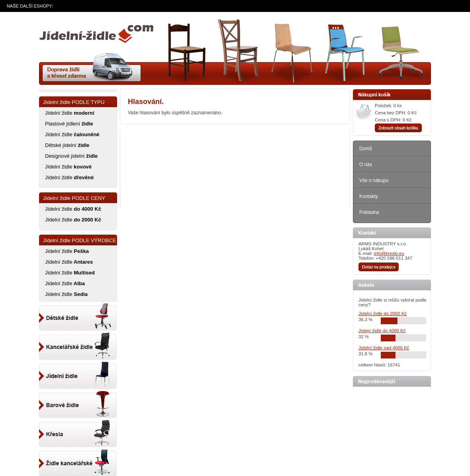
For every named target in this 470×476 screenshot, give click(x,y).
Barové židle (78, 402)
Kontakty (369, 196)
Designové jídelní (71, 156)
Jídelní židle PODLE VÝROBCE (80, 240)
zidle (96, 37)
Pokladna (369, 212)
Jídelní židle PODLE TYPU (74, 102)
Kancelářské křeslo (78, 431)
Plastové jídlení (69, 124)
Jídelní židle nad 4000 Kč (384, 348)
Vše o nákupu (374, 180)
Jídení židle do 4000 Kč (382, 331)
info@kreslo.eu (389, 253)
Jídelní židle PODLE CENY (74, 198)
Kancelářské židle (78, 460)
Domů (366, 149)
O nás (366, 165)
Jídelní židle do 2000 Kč (383, 313)
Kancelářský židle (78, 345)
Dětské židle (78, 316)
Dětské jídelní (67, 145)
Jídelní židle (70, 113)
